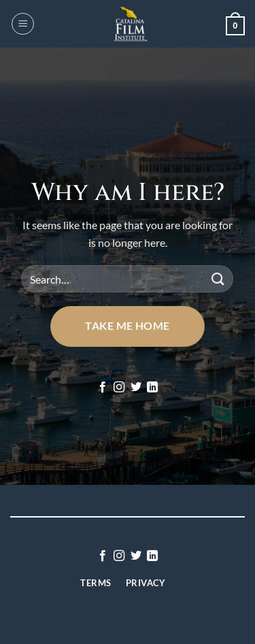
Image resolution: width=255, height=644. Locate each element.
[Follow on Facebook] (103, 388)
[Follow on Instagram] (119, 388)
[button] (23, 24)
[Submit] (218, 279)
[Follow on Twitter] (136, 388)
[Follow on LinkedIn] (152, 388)
